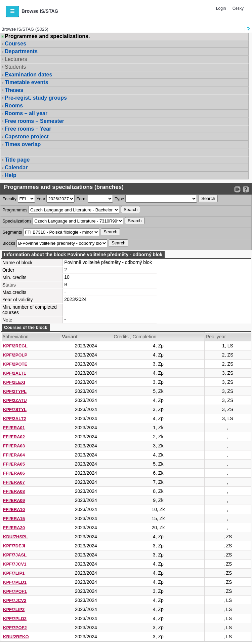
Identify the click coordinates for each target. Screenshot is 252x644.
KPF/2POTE (15, 364)
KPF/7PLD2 (15, 619)
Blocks (9, 243)
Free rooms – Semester (34, 121)
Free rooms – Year (28, 129)
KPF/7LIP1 (14, 573)
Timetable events (27, 82)
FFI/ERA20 (14, 528)
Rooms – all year (26, 113)
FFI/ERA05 (14, 464)
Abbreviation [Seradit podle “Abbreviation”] (15, 337)
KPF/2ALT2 (14, 419)
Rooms (14, 106)
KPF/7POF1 (15, 591)
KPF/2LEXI (14, 382)
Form (81, 199)
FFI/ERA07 (14, 482)
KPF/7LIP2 (14, 609)
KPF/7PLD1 (15, 582)
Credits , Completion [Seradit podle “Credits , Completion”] (135, 337)
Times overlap (23, 144)
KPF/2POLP (15, 355)
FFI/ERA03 (14, 446)
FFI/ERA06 (14, 473)
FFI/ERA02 (14, 437)
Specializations (17, 221)
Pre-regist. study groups (36, 98)
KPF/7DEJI (14, 546)
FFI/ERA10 (14, 510)
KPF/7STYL (15, 410)
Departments (21, 51)
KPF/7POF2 (15, 628)
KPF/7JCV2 (15, 600)
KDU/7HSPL (15, 537)
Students (15, 67)
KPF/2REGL (15, 346)
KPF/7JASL (15, 555)
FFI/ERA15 (14, 519)
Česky (238, 8)
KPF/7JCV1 (15, 564)
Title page (17, 160)
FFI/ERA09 (14, 500)
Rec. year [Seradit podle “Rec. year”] (216, 337)
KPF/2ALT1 (14, 373)
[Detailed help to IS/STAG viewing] (246, 189)
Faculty (9, 199)
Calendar (16, 167)
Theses (14, 90)
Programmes (15, 210)
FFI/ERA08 (14, 491)
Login (221, 8)
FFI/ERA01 (14, 428)
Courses (15, 44)
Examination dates (28, 75)
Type (119, 199)
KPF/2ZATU (15, 400)
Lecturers (16, 59)
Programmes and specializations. (47, 36)
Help (11, 175)
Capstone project (27, 137)
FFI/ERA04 (14, 455)
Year (41, 199)
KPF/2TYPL (15, 391)
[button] (12, 11)
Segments (12, 232)
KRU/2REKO (16, 637)
